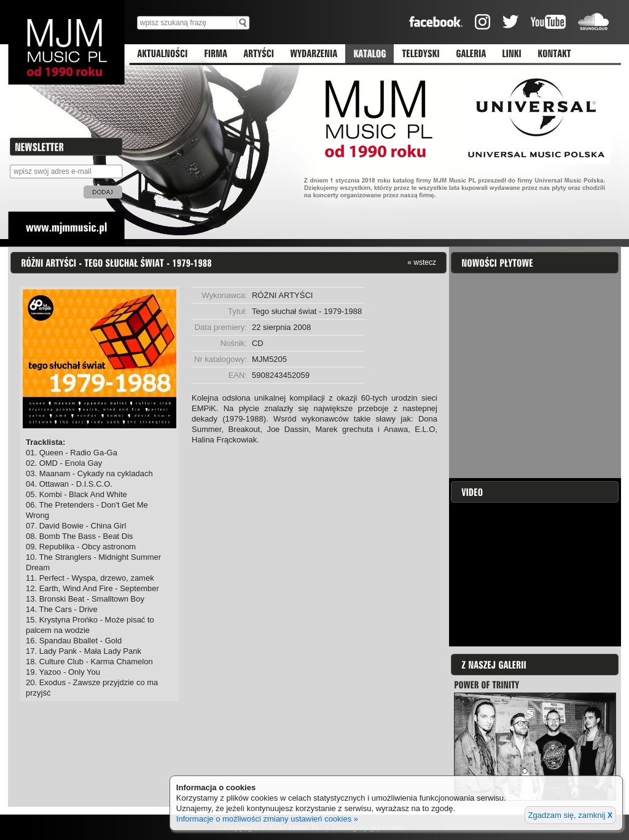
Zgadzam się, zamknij (570, 815)
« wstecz (422, 262)
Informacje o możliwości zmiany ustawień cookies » (267, 819)
